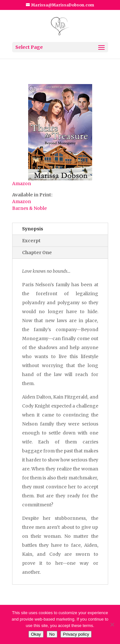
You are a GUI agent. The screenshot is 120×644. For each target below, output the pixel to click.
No (52, 634)
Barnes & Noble (29, 208)
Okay (36, 634)
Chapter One (37, 253)
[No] (112, 624)
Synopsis (33, 229)
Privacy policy (76, 634)
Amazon (22, 184)
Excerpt (31, 241)
